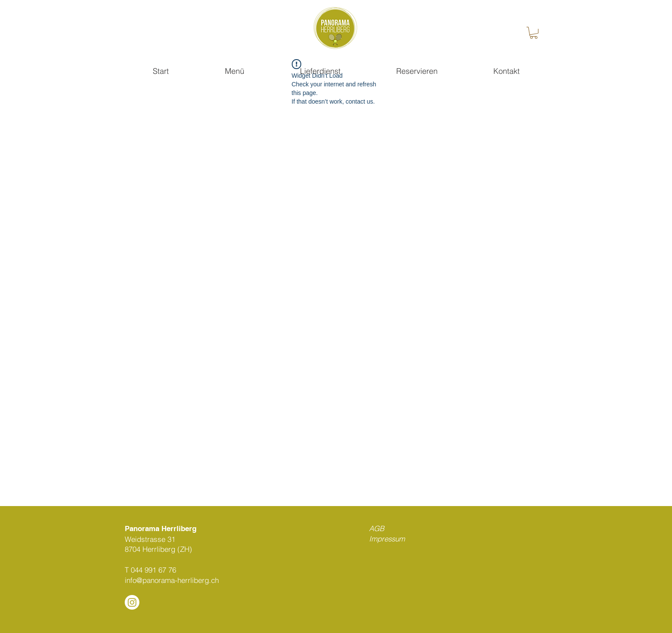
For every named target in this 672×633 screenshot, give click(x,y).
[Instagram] (132, 602)
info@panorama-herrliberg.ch (172, 580)
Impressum (387, 539)
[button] (534, 33)
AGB (377, 528)
